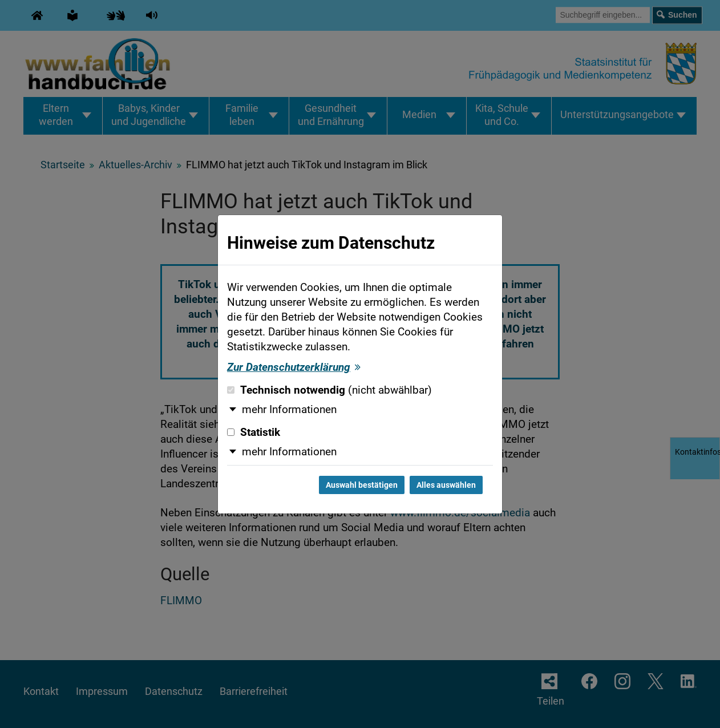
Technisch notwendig (329, 390)
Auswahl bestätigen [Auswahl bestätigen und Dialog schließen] (362, 485)
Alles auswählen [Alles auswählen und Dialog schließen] (446, 485)
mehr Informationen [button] (289, 410)
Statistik (254, 432)
